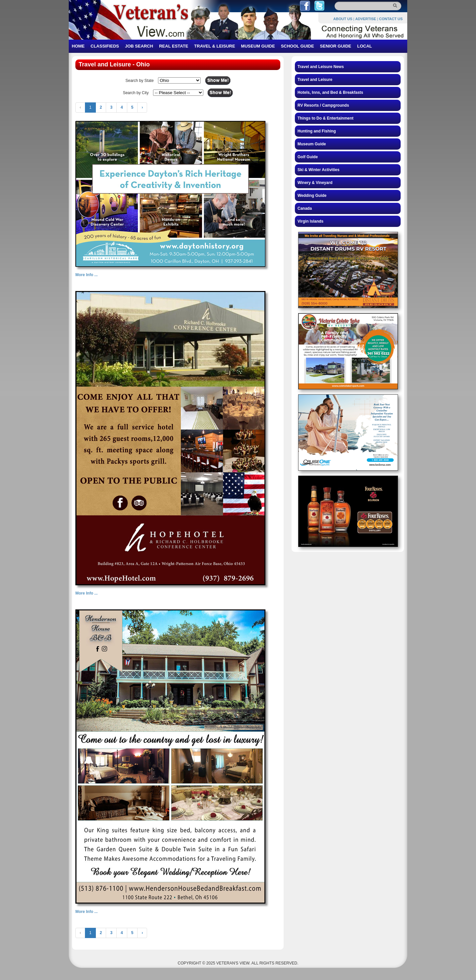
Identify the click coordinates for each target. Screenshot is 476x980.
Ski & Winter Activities (318, 170)
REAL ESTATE (174, 46)
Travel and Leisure (315, 80)
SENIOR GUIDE (336, 46)
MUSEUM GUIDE (258, 46)
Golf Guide (308, 157)
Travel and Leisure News (321, 67)
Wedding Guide (312, 196)
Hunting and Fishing (317, 131)
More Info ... (86, 275)
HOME (78, 46)
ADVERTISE (366, 19)
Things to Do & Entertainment (325, 118)
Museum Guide (312, 144)
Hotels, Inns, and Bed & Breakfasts (330, 92)
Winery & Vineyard (315, 183)
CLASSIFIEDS (105, 46)
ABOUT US (343, 19)
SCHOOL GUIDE (297, 46)
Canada (305, 208)
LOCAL (364, 46)
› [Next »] (142, 107)
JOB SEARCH (139, 46)
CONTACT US (391, 19)
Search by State (139, 81)
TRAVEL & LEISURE (215, 46)
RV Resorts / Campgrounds (323, 105)
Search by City (136, 93)
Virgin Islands (310, 221)
